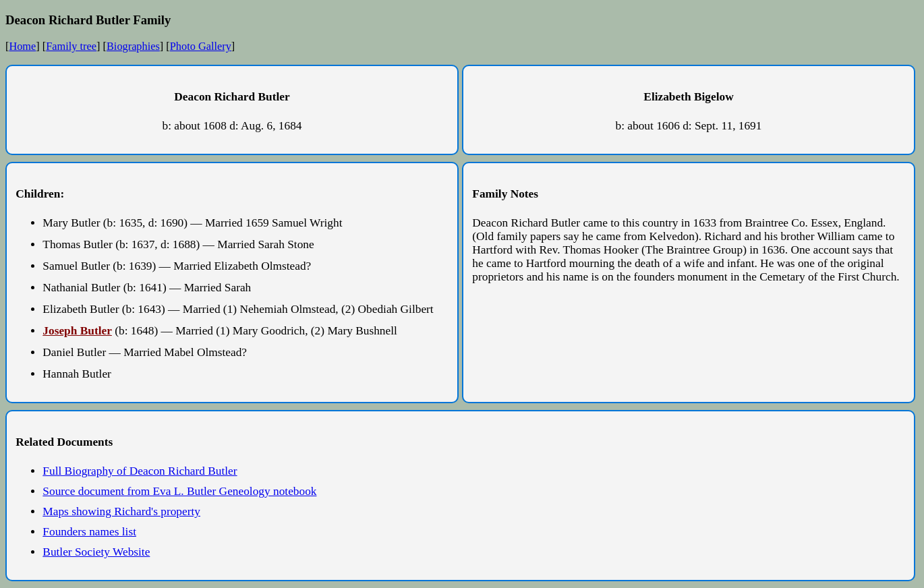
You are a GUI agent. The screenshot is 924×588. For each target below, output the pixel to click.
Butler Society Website (96, 552)
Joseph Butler (77, 331)
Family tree (71, 46)
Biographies (133, 46)
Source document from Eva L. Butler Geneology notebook (179, 491)
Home (22, 46)
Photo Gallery (201, 46)
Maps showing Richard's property (121, 511)
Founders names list (89, 532)
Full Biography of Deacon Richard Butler (140, 471)
